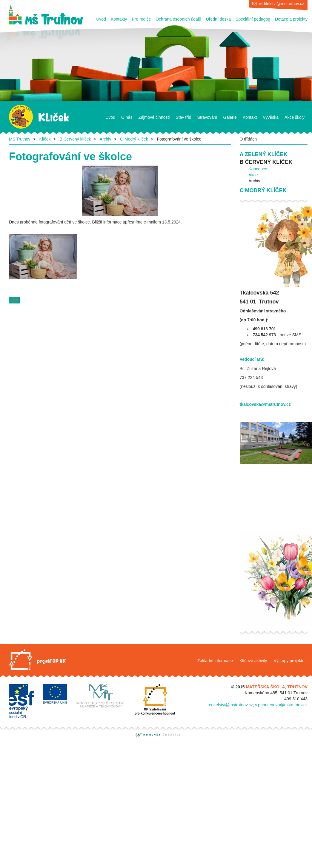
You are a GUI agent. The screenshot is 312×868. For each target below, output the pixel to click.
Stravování (207, 117)
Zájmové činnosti (154, 117)
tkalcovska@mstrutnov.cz (265, 404)
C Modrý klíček (263, 190)
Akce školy (295, 117)
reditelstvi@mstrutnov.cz (282, 4)
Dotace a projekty (291, 19)
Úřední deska (218, 19)
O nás (127, 117)
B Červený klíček (75, 139)
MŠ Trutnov (20, 139)
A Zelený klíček (264, 154)
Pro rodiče (141, 19)
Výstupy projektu (289, 661)
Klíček (45, 139)
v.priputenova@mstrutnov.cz (281, 705)
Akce (253, 175)
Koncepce (258, 169)
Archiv (106, 139)
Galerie (230, 117)
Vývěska (271, 117)
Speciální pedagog (253, 19)
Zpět (14, 300)
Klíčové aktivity (253, 661)
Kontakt (250, 117)
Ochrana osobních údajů (178, 19)
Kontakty (119, 19)
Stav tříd (183, 117)
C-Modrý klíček (134, 139)
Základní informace (215, 661)
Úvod (101, 19)
